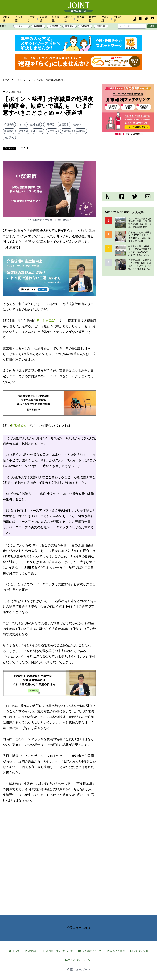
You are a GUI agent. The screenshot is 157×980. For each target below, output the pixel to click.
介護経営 (54, 26)
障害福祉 (70, 26)
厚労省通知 (19, 426)
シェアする (25, 148)
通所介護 (38, 131)
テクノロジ (21, 26)
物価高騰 (38, 26)
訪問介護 (24, 131)
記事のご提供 (116, 951)
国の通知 (9, 138)
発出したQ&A (46, 321)
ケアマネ (52, 131)
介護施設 (66, 131)
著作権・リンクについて (58, 951)
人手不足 (50, 124)
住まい (77, 124)
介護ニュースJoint (79, 928)
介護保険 (9, 124)
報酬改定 (101, 26)
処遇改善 (35, 124)
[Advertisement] (128, 164)
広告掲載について (90, 951)
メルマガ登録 (139, 951)
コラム (22, 124)
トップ (14, 951)
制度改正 (85, 26)
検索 (152, 26)
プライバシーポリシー (79, 960)
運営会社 (31, 951)
